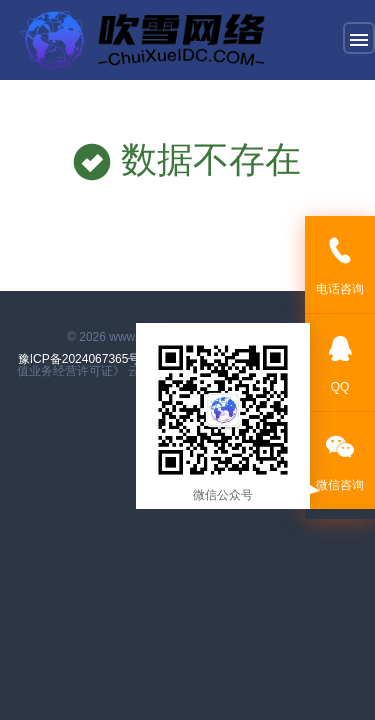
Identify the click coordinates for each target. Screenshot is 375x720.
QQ (340, 361)
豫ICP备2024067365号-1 (86, 359)
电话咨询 (340, 263)
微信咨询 (340, 459)
